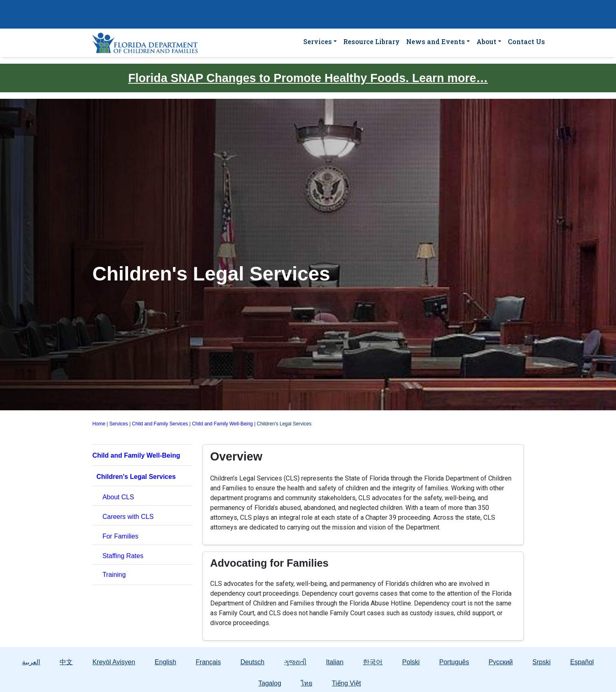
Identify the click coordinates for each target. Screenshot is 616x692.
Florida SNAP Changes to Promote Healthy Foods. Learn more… (308, 78)
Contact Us (526, 41)
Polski (411, 662)
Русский (501, 662)
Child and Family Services (160, 424)
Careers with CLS (128, 517)
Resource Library (371, 41)
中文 (66, 662)
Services (318, 41)
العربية (31, 662)
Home (99, 424)
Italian (335, 662)
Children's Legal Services (136, 477)
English (165, 662)
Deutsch (252, 662)
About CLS (118, 497)
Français (208, 662)
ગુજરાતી (295, 662)
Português (454, 662)
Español (582, 662)
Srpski (541, 662)
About (486, 41)
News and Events (436, 41)
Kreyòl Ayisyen (114, 662)
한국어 (373, 662)
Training (114, 575)
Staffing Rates (123, 556)
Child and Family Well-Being (222, 424)
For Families (120, 536)
